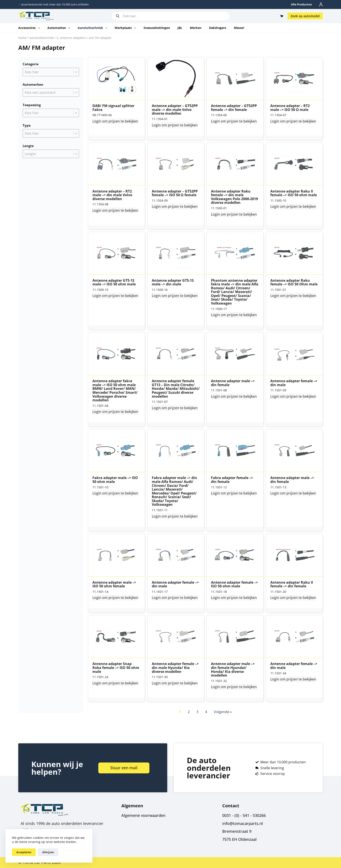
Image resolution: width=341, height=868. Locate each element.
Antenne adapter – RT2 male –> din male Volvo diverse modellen (112, 195)
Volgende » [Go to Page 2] (223, 712)
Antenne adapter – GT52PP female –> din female (234, 108)
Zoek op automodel (305, 16)
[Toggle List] (76, 72)
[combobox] (48, 72)
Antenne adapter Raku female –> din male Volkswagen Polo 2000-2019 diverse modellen (234, 197)
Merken (196, 28)
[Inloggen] (321, 4)
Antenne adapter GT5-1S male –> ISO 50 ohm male (114, 282)
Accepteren (24, 852)
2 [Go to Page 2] (189, 712)
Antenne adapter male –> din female (233, 383)
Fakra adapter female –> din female (232, 480)
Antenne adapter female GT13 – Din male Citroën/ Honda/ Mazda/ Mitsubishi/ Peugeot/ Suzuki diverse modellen (176, 389)
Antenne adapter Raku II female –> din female (292, 584)
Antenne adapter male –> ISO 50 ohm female (114, 584)
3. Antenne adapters (71, 38)
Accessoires (30, 28)
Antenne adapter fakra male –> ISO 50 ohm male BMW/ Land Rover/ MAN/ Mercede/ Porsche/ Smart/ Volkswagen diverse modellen (115, 391)
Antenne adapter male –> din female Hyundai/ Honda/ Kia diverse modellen (233, 670)
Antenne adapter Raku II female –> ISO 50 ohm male (294, 193)
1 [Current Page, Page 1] (180, 712)
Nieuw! (239, 28)
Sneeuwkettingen (157, 28)
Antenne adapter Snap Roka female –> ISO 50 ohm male (116, 668)
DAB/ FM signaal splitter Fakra (113, 108)
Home (22, 38)
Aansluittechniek (93, 28)
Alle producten (302, 4)
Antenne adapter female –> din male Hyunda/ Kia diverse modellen (175, 668)
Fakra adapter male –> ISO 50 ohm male (115, 480)
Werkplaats (126, 28)
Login (97, 121)
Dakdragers (218, 28)
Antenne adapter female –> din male (294, 383)
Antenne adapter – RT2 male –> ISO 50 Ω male (290, 108)
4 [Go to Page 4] (206, 712)
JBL (180, 28)
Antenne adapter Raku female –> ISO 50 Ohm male (294, 282)
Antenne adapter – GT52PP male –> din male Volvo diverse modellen (175, 110)
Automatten (60, 28)
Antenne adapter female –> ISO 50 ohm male (234, 584)
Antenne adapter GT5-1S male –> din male (173, 282)
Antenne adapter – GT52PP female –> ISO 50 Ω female (175, 193)
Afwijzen (48, 852)
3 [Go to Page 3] (197, 712)
